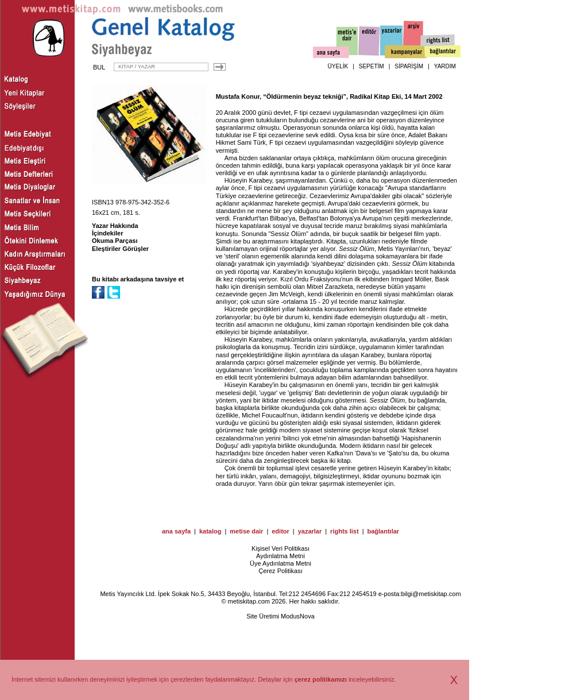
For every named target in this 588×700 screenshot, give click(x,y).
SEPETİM (372, 66)
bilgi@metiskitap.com (431, 594)
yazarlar (310, 531)
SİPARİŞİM (409, 66)
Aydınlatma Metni (281, 556)
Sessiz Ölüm (357, 249)
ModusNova (298, 616)
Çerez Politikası (280, 571)
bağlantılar (383, 531)
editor (281, 531)
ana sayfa (176, 531)
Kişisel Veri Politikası (281, 548)
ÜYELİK (338, 66)
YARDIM (445, 66)
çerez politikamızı (321, 679)
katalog (210, 531)
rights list (345, 531)
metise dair (246, 531)
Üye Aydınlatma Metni (281, 563)
